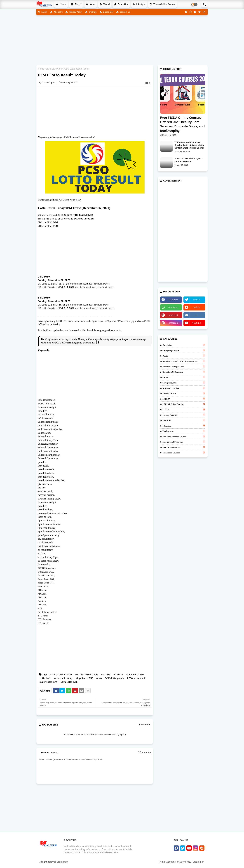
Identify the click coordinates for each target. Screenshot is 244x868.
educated (184, 420)
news (99, 678)
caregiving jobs (184, 383)
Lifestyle (139, 4)
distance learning (184, 388)
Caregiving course (184, 350)
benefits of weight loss (184, 366)
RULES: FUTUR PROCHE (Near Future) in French (188, 160)
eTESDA (184, 410)
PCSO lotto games (114, 678)
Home (61, 4)
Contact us (123, 12)
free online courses (184, 447)
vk (197, 315)
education (184, 426)
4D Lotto (106, 674)
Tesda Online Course (163, 4)
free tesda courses (184, 453)
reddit (197, 307)
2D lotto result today (61, 674)
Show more (144, 724)
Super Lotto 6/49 (48, 682)
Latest (43, 12)
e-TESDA (184, 399)
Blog (75, 4)
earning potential (184, 415)
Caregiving (184, 345)
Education (121, 4)
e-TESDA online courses (184, 404)
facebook (173, 300)
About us (56, 12)
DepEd (184, 356)
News (91, 4)
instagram (173, 323)
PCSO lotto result (136, 678)
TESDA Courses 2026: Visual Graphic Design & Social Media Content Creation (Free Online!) (189, 145)
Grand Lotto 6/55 (135, 674)
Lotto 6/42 (45, 678)
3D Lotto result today (87, 674)
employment (184, 431)
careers (184, 377)
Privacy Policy (74, 12)
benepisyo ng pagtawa (184, 372)
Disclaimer (107, 12)
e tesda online (184, 393)
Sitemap (91, 12)
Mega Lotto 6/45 (84, 678)
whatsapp (173, 307)
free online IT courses (184, 442)
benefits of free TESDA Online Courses (184, 361)
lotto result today (63, 678)
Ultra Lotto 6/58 (54, 69)
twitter (197, 300)
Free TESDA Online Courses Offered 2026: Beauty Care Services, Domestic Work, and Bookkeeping (182, 124)
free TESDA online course (184, 436)
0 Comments (144, 752)
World (105, 4)
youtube (197, 323)
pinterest (173, 315)
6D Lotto (118, 674)
